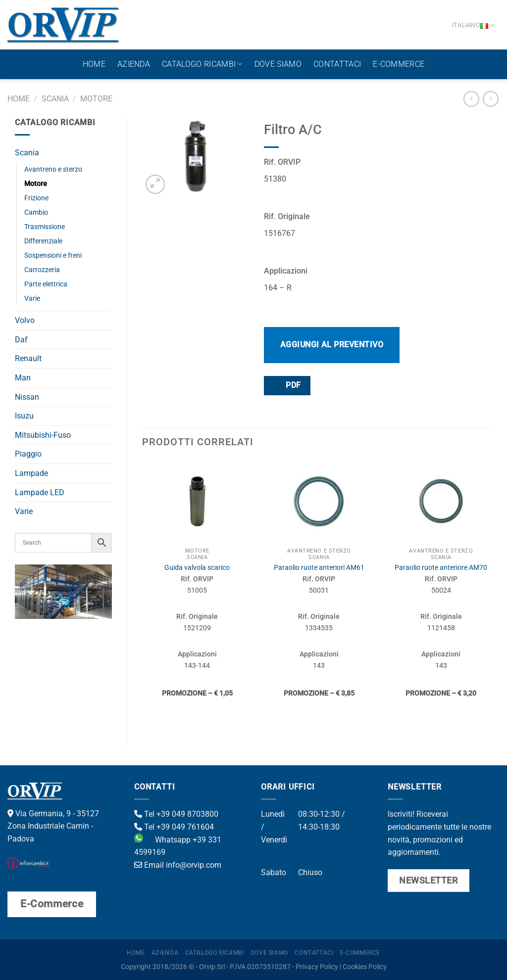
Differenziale (43, 241)
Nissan (27, 397)
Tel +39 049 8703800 (176, 814)
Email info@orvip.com (178, 865)
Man (23, 378)
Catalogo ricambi (202, 64)
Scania (55, 99)
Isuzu (24, 416)
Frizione (36, 198)
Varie (32, 299)
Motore (96, 99)
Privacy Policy (317, 967)
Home (94, 64)
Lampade (31, 473)
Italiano (474, 25)
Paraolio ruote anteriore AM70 (441, 568)
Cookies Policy (365, 967)
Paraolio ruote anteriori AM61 (319, 568)
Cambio (36, 212)
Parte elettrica (46, 284)
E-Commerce (399, 64)
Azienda (134, 64)
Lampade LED (40, 492)
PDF (287, 385)
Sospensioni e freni (53, 256)
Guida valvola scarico (197, 568)
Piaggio (28, 454)
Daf (21, 340)
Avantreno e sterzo (53, 169)
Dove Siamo (278, 64)
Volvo (25, 320)
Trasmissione (45, 227)
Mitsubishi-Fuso (43, 435)
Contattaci (337, 64)
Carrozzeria (42, 270)
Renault (28, 358)
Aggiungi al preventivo (332, 345)
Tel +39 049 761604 (174, 827)
